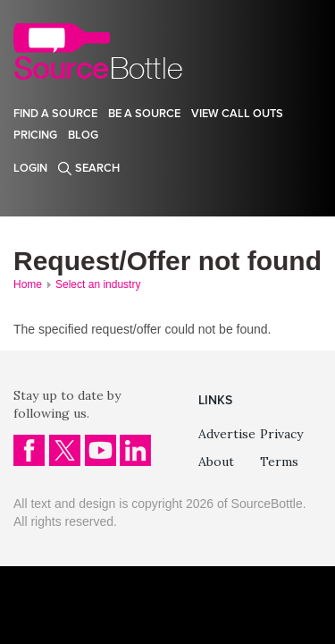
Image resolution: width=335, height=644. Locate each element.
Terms (279, 462)
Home (28, 284)
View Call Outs (237, 114)
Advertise (227, 434)
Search (97, 168)
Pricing (35, 135)
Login (30, 168)
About (216, 462)
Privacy (281, 434)
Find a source (55, 114)
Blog (83, 135)
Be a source (144, 114)
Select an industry (98, 284)
